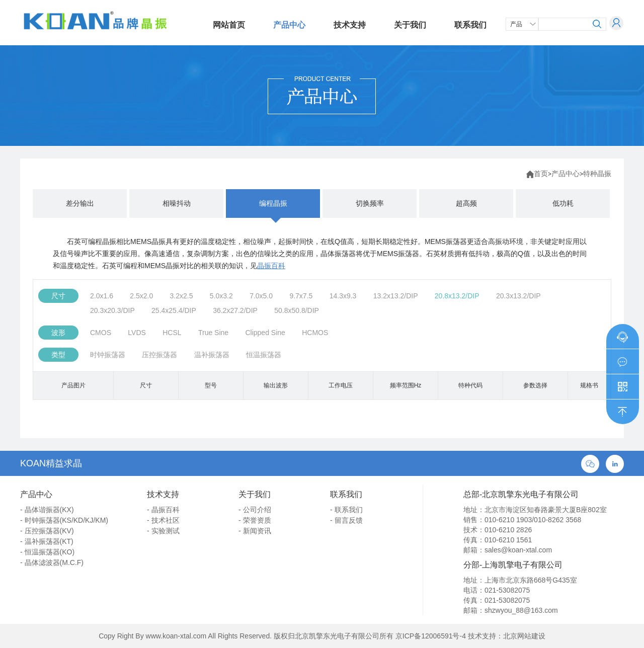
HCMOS (315, 333)
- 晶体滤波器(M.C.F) (52, 562)
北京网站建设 (524, 636)
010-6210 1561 (508, 540)
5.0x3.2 (221, 296)
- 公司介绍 (255, 510)
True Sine (213, 333)
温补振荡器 (212, 355)
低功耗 (563, 203)
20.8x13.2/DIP (457, 296)
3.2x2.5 (182, 296)
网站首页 (229, 25)
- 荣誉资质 (255, 520)
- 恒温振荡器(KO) (47, 552)
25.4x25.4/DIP (174, 310)
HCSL (172, 333)
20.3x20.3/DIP (112, 310)
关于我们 (410, 25)
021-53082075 (507, 590)
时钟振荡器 (108, 355)
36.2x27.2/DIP (235, 310)
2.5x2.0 (141, 296)
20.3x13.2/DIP (518, 296)
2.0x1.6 (102, 296)
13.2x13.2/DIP (396, 296)
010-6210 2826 (508, 530)
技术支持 (350, 25)
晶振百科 (271, 266)
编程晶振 (273, 203)
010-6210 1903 (508, 520)
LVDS (137, 333)
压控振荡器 (159, 355)
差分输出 (80, 203)
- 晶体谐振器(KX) (47, 510)
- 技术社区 (163, 520)
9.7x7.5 (301, 296)
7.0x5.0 (261, 296)
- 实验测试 (163, 531)
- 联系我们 (346, 510)
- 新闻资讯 (255, 531)
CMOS (101, 333)
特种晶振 (597, 174)
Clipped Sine (265, 333)
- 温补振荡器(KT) (47, 541)
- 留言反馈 (346, 520)
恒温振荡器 (264, 355)
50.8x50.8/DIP (297, 310)
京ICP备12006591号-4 (431, 636)
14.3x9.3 (343, 296)
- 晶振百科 (163, 510)
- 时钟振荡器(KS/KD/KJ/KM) (64, 520)
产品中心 (289, 25)
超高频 (466, 203)
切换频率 (370, 203)
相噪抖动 (177, 203)
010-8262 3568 (557, 520)
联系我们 (470, 25)
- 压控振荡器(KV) (47, 531)
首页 (541, 174)
